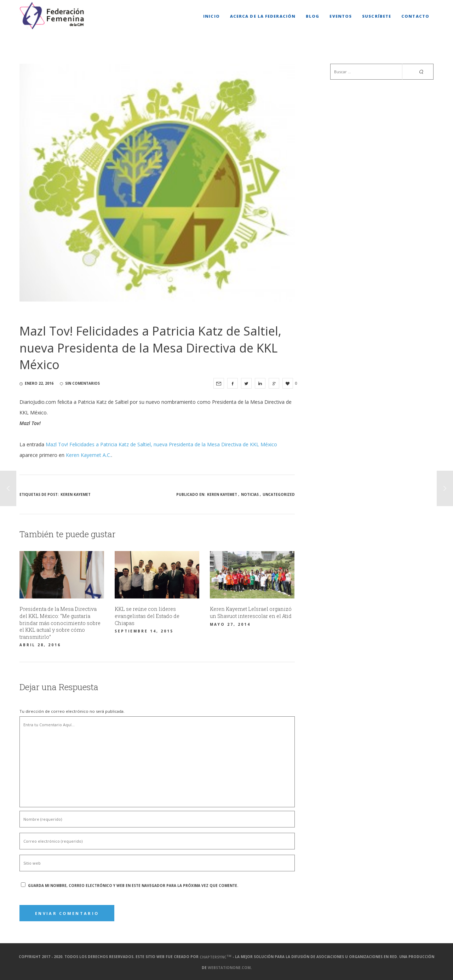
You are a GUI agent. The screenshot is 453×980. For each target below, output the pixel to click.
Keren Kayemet (76, 494)
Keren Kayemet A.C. (88, 455)
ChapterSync (216, 957)
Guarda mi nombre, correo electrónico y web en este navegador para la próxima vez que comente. (133, 886)
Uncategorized (279, 494)
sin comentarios (80, 383)
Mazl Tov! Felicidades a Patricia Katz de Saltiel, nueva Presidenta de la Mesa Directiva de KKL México (161, 444)
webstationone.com (229, 968)
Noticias (250, 494)
